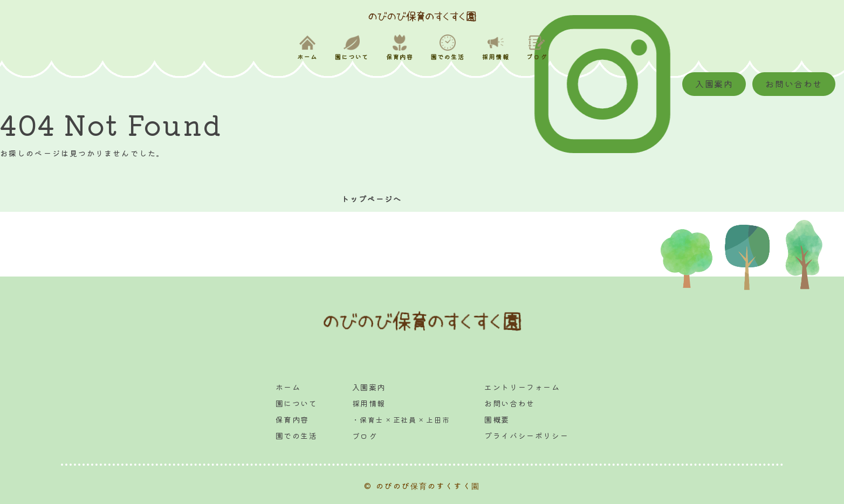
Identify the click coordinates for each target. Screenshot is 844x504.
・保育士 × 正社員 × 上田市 (401, 420)
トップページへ (372, 199)
